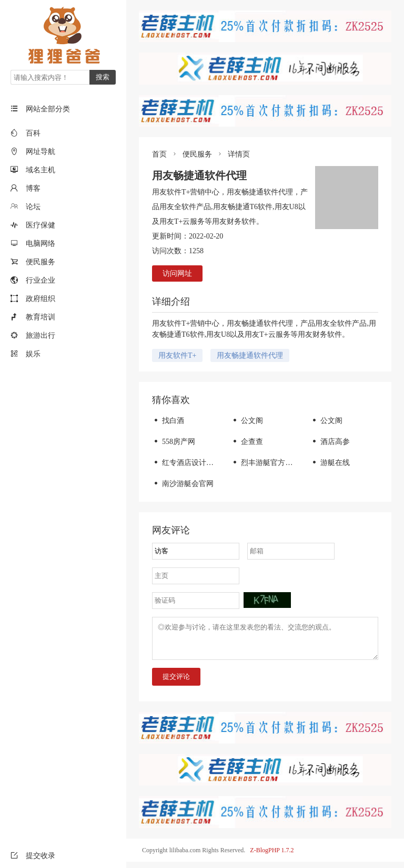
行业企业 (41, 280)
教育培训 (41, 317)
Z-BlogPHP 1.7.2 (272, 856)
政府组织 (41, 299)
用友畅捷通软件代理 (250, 355)
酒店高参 (330, 442)
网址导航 (41, 152)
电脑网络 (41, 244)
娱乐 (33, 354)
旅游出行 (41, 335)
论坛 (33, 207)
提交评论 (176, 683)
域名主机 (41, 170)
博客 (33, 188)
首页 (159, 154)
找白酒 (168, 421)
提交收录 (33, 856)
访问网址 (177, 273)
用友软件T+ (177, 355)
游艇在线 (330, 463)
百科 (33, 133)
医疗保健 (41, 225)
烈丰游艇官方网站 (265, 463)
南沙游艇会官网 (183, 484)
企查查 (247, 442)
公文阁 (247, 421)
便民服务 (41, 262)
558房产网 (174, 442)
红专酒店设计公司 (186, 463)
